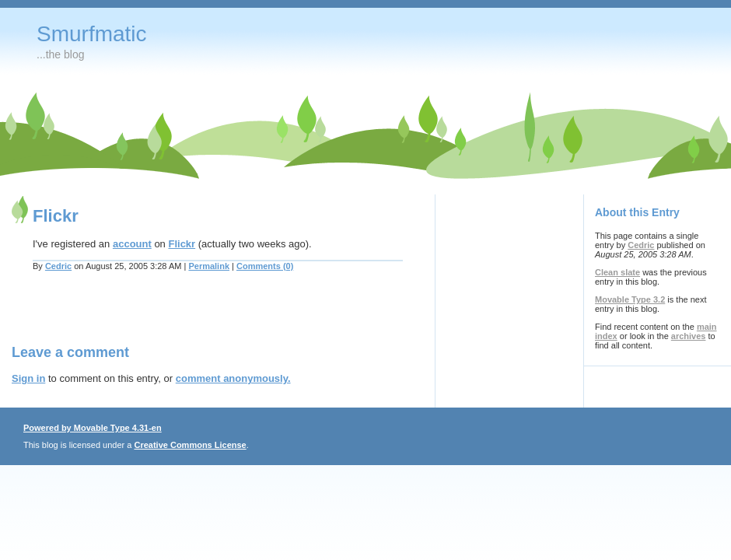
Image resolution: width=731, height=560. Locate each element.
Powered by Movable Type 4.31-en (93, 428)
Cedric (58, 266)
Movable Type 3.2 (630, 299)
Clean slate (617, 272)
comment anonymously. (233, 378)
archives (689, 336)
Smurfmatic (92, 34)
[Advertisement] (194, 317)
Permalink (209, 266)
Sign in (28, 378)
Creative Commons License (190, 445)
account (132, 244)
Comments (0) (265, 266)
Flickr (182, 244)
